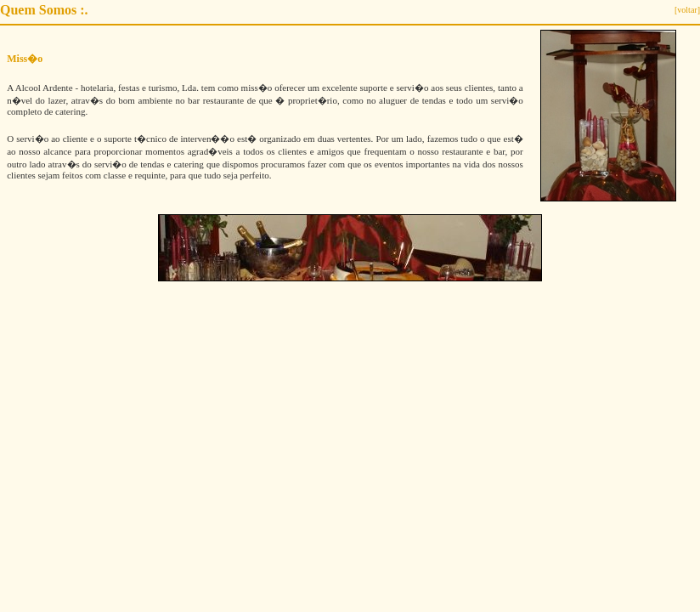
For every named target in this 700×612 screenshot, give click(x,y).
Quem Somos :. (44, 10)
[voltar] (687, 10)
